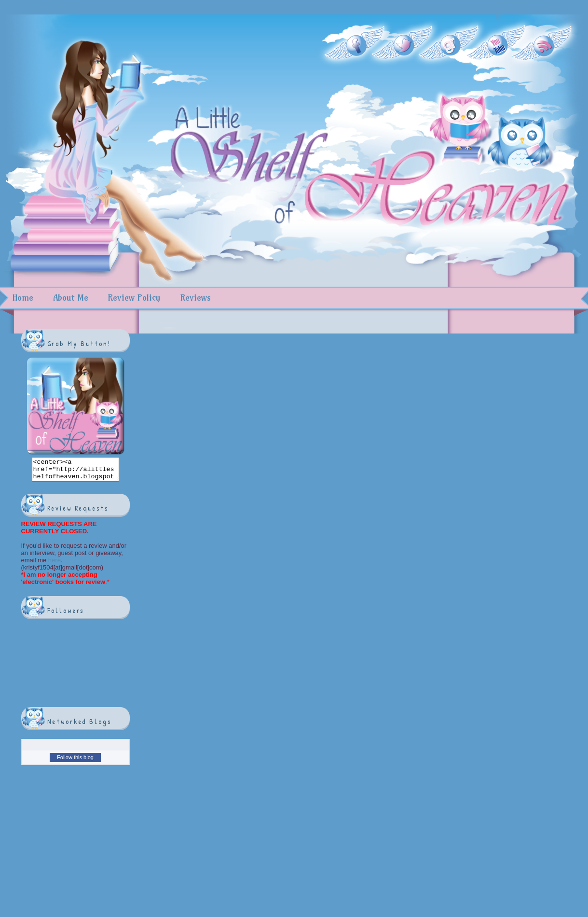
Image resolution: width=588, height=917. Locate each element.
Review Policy (134, 298)
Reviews (195, 298)
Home (23, 298)
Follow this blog (75, 762)
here (54, 564)
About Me (71, 298)
